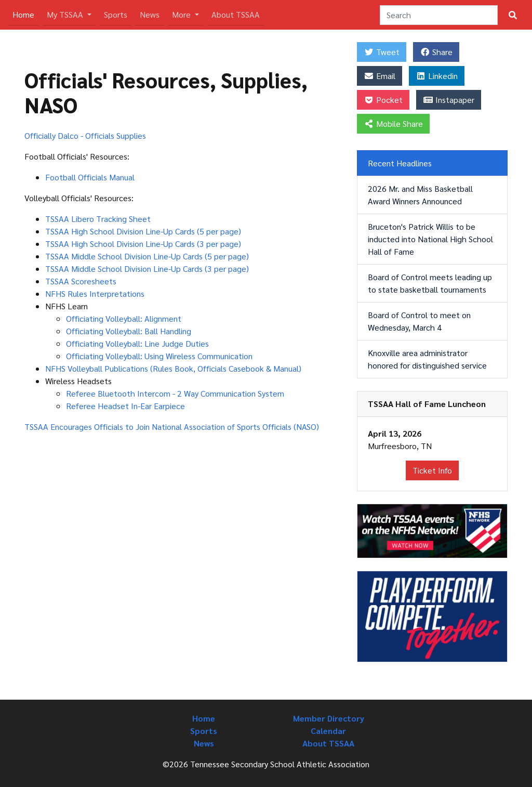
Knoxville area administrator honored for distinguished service (427, 359)
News (150, 14)
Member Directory (329, 718)
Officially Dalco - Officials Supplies (85, 135)
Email (380, 76)
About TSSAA (236, 14)
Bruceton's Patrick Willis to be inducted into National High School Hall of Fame (430, 239)
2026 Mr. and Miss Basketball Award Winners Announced (420, 195)
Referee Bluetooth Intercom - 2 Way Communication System (175, 393)
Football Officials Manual (90, 177)
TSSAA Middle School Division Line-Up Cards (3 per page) (147, 268)
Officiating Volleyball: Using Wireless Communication (159, 356)
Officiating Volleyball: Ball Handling (129, 331)
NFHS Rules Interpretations (95, 293)
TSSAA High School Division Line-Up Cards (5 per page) (143, 231)
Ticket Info (432, 470)
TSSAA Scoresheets (81, 281)
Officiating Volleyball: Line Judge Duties (137, 343)
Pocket (383, 100)
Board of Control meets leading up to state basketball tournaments (430, 283)
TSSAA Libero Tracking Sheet (98, 219)
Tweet (382, 52)
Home (25, 14)
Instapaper (449, 100)
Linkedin (437, 76)
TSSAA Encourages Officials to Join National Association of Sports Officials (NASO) (172, 427)
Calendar (328, 731)
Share (436, 52)
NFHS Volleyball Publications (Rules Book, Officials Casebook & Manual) (173, 368)
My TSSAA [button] (66, 14)
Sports (116, 14)
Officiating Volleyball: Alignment (124, 318)
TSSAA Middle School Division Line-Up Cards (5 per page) (147, 256)
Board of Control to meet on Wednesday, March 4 (419, 321)
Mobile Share (393, 123)
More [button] (182, 14)
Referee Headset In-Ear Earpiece (125, 406)
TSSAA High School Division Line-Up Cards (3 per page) (143, 244)
